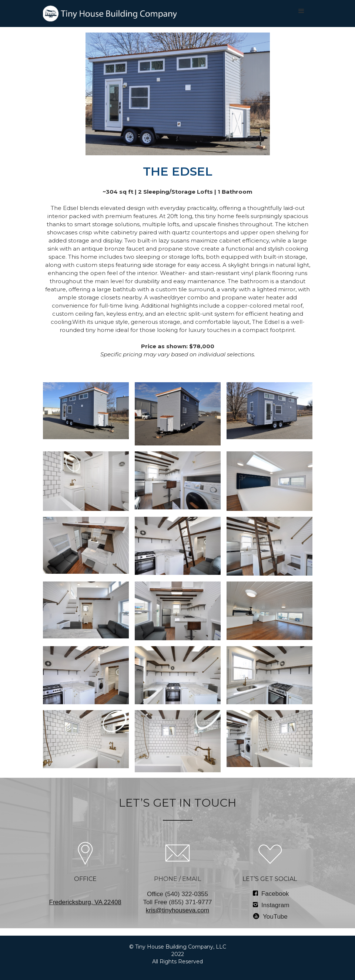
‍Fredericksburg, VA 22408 (85, 902)
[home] (110, 13)
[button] (301, 11)
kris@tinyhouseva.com (177, 910)
